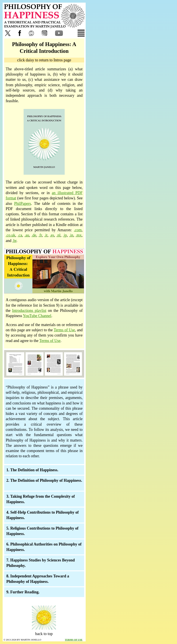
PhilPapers (23, 204)
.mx (79, 235)
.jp (65, 235)
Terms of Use (64, 330)
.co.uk (10, 235)
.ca (20, 235)
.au (27, 235)
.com (78, 230)
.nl (58, 235)
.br (15, 241)
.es (52, 235)
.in (71, 235)
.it (46, 235)
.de (34, 235)
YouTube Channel (37, 316)
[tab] (72, 33)
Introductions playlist (29, 311)
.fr (40, 235)
